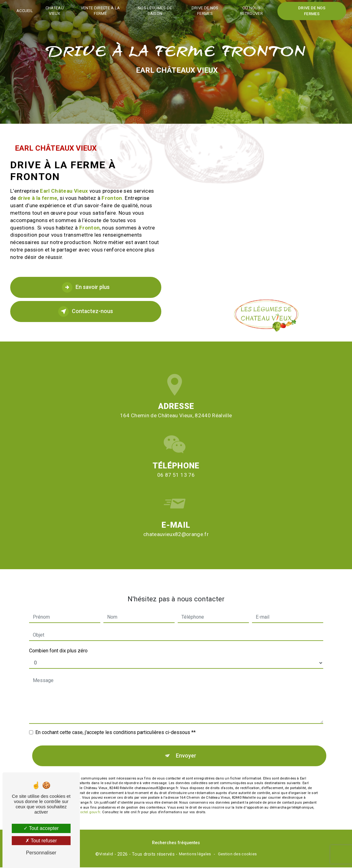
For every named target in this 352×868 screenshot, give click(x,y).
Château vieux (56, 11)
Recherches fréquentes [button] (176, 843)
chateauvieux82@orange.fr (176, 509)
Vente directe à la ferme (102, 11)
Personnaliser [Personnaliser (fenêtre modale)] (41, 853)
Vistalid (106, 855)
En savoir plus (86, 287)
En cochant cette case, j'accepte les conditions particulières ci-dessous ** (115, 706)
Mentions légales (195, 855)
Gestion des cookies (237, 855)
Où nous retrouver (250, 11)
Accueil (27, 11)
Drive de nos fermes (205, 11)
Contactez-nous (86, 312)
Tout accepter (41, 828)
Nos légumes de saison (155, 11)
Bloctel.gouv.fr (89, 787)
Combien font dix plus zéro (58, 625)
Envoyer (186, 730)
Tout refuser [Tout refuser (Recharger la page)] (41, 841)
